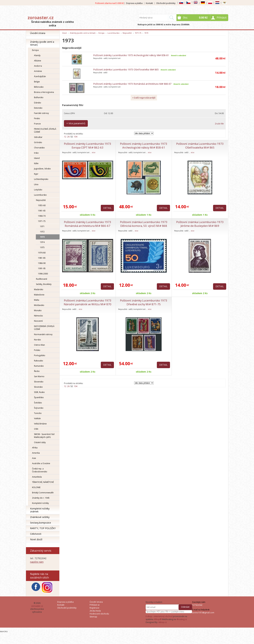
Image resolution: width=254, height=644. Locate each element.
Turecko (38, 413)
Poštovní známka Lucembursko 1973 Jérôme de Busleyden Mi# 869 (200, 224)
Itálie (36, 163)
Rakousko (39, 361)
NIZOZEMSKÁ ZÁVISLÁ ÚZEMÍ (44, 328)
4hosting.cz (182, 619)
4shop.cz (163, 622)
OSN (36, 429)
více (94, 152)
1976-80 (42, 253)
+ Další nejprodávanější (144, 98)
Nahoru (4, 631)
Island (37, 158)
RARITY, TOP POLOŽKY (43, 528)
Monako (38, 310)
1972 (42, 232)
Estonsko (38, 108)
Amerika (36, 453)
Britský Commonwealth (43, 493)
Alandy (37, 55)
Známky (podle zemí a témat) (42, 43)
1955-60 (42, 205)
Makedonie (39, 295)
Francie (37, 124)
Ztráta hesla (95, 611)
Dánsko (38, 103)
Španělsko (39, 397)
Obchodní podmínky (166, 3)
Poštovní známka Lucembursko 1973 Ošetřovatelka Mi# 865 (126, 70)
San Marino (39, 376)
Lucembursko (40, 195)
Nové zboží (36, 539)
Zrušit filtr (219, 124)
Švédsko (38, 403)
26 (68, 137)
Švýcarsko (39, 408)
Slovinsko (38, 387)
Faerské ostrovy (41, 113)
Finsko (37, 118)
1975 (42, 247)
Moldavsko (39, 305)
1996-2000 (43, 274)
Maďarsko (39, 289)
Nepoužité (41, 200)
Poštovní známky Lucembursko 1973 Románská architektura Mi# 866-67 (132, 84)
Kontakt (149, 3)
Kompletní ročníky (40, 503)
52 (72, 137)
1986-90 (42, 263)
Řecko (37, 371)
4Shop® (158, 619)
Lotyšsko (38, 190)
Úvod (64, 33)
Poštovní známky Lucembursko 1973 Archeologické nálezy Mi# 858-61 (131, 55)
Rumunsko (39, 366)
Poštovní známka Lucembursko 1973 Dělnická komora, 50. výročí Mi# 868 (144, 224)
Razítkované (42, 279)
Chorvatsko (39, 148)
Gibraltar (38, 137)
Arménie (38, 71)
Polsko (37, 350)
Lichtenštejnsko (41, 179)
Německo (38, 316)
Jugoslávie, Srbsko (42, 169)
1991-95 (42, 268)
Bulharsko (39, 97)
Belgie (37, 82)
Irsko (36, 153)
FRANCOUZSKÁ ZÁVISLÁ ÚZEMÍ (45, 130)
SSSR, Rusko (39, 392)
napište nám (37, 562)
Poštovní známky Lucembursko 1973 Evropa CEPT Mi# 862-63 (88, 146)
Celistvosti (36, 534)
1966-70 (42, 216)
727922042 (197, 605)
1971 (42, 226)
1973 (42, 237)
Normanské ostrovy (43, 334)
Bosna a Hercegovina (44, 92)
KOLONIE (36, 487)
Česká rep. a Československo (40, 470)
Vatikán (37, 418)
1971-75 (42, 221)
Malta (37, 300)
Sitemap (93, 617)
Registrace (94, 608)
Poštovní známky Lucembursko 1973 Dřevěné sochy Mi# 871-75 (144, 302)
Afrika (35, 448)
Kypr (36, 174)
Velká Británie (40, 424)
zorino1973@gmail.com (203, 613)
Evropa (35, 50)
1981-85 (42, 258)
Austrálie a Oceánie (41, 463)
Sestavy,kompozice (41, 523)
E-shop (149, 616)
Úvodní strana (38, 33)
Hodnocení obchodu (99, 614)
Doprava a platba (134, 3)
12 (65, 137)
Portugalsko (40, 355)
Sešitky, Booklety (44, 284)
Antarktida (37, 477)
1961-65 (42, 211)
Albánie (38, 61)
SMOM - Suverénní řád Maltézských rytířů (44, 436)
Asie (34, 458)
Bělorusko (39, 87)
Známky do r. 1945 (41, 498)
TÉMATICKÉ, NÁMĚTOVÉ (43, 482)
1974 (42, 242)
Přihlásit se (95, 605)
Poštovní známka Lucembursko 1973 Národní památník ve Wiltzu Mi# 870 (88, 302)
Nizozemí (38, 321)
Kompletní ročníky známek (40, 510)
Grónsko (38, 142)
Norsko (37, 340)
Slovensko (39, 382)
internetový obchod (163, 616)
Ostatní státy (40, 442)
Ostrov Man (39, 345)
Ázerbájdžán (40, 76)
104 (76, 137)
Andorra (38, 66)
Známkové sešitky (40, 517)
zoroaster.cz (41, 18)
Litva (36, 184)
